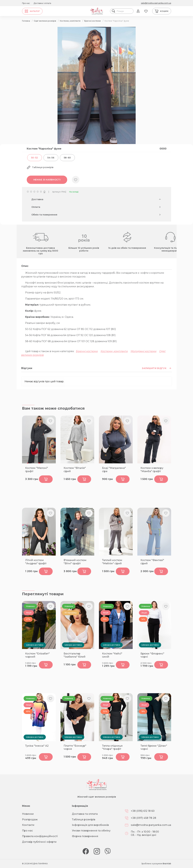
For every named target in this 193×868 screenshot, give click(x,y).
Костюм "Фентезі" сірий (152, 562)
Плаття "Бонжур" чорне (75, 747)
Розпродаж (30, 819)
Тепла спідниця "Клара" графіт (112, 747)
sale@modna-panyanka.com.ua (156, 3)
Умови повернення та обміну (91, 831)
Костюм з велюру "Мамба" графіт (152, 470)
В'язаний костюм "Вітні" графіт (75, 562)
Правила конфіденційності (40, 836)
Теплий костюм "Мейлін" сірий (112, 562)
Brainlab (167, 864)
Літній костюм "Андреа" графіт (36, 562)
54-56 (51, 158)
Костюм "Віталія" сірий (75, 470)
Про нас (26, 3)
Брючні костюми (87, 351)
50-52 (35, 158)
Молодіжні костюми (144, 351)
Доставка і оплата (42, 3)
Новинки (28, 814)
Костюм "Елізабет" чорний (37, 655)
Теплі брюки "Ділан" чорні (154, 747)
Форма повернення (85, 836)
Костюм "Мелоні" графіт (37, 470)
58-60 (67, 158)
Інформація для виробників (90, 825)
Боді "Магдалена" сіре (114, 470)
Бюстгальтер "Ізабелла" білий (75, 655)
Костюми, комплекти (114, 351)
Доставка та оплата (85, 814)
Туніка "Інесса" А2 (37, 746)
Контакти (28, 825)
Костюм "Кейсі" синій (112, 655)
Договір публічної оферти (39, 842)
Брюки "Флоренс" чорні (152, 655)
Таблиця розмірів (84, 819)
